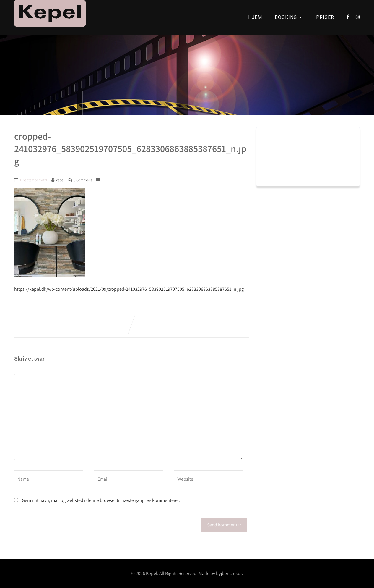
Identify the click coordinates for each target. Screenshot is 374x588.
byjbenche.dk (229, 573)
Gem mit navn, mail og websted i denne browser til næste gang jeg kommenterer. (101, 500)
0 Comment (83, 180)
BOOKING (289, 17)
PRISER (325, 17)
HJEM (255, 17)
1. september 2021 (34, 180)
